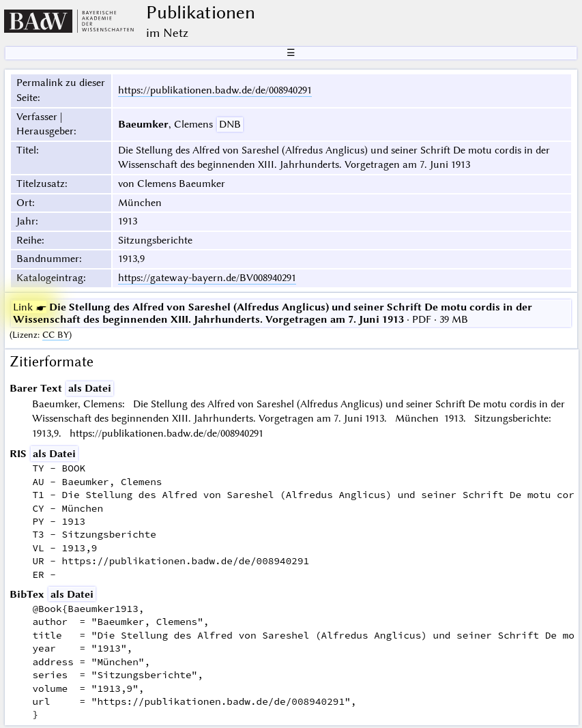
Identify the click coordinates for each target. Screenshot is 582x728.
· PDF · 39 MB (273, 313)
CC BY (56, 335)
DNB (230, 124)
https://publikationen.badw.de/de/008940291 (215, 90)
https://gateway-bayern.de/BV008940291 (207, 278)
